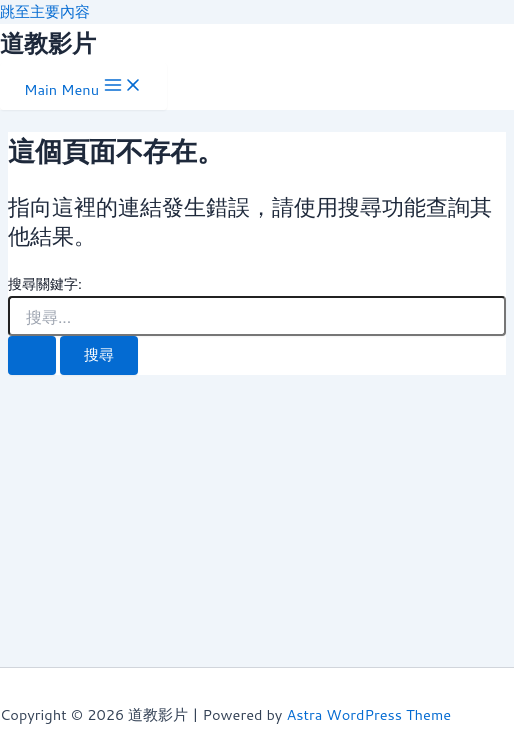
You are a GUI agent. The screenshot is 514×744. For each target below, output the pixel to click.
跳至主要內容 (45, 11)
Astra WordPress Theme (368, 714)
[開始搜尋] (32, 355)
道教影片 (48, 43)
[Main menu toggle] (83, 86)
